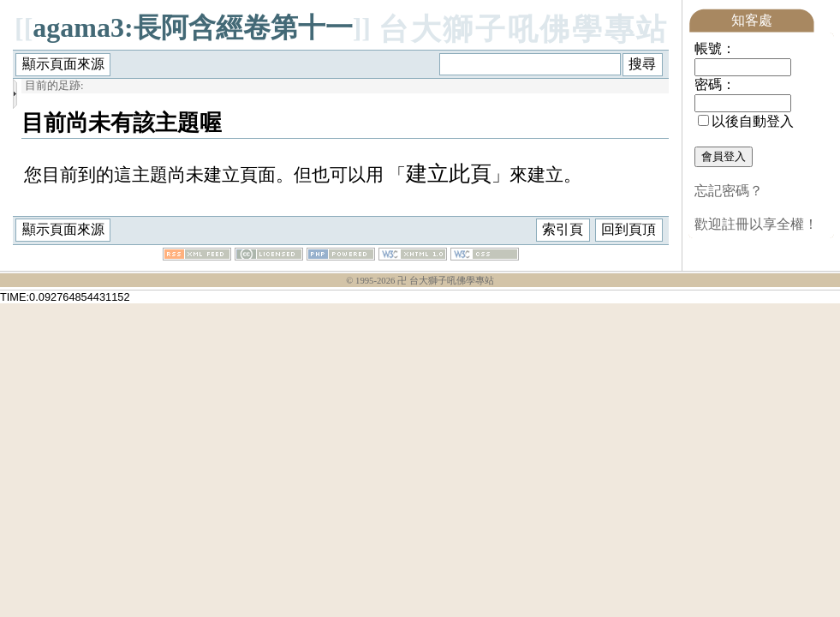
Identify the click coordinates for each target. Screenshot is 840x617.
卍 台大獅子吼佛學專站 (446, 282)
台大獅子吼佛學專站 (524, 30)
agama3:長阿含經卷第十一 (192, 27)
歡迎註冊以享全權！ (756, 224)
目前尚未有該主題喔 (122, 123)
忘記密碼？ (729, 191)
